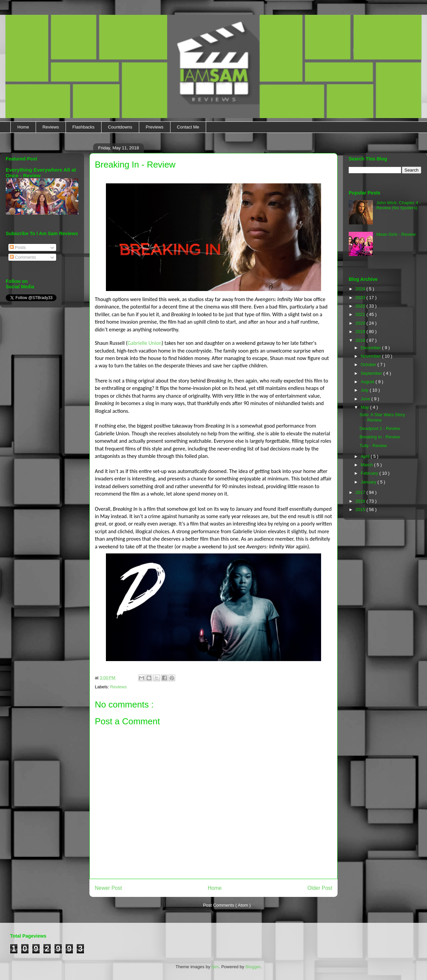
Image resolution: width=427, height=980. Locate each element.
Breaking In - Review (380, 437)
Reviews (51, 127)
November (372, 356)
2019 (361, 332)
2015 (361, 510)
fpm (215, 967)
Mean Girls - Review (396, 234)
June (366, 399)
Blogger (253, 967)
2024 (361, 289)
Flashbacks (83, 127)
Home (23, 127)
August (368, 382)
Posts (18, 247)
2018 (361, 340)
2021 (361, 314)
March (367, 465)
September (372, 373)
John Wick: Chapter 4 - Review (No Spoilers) (398, 205)
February (370, 473)
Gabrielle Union (144, 343)
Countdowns (120, 127)
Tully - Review (373, 446)
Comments (23, 257)
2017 (361, 492)
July (365, 390)
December (372, 348)
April (366, 456)
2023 (361, 298)
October (369, 365)
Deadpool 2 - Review (380, 428)
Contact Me (188, 127)
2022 (361, 306)
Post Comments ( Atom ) (227, 905)
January (369, 482)
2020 (361, 323)
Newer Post (108, 888)
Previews (154, 127)
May (365, 407)
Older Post (320, 888)
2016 (361, 501)
